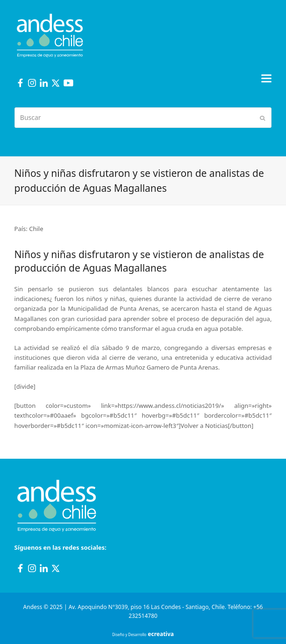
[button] (266, 78)
